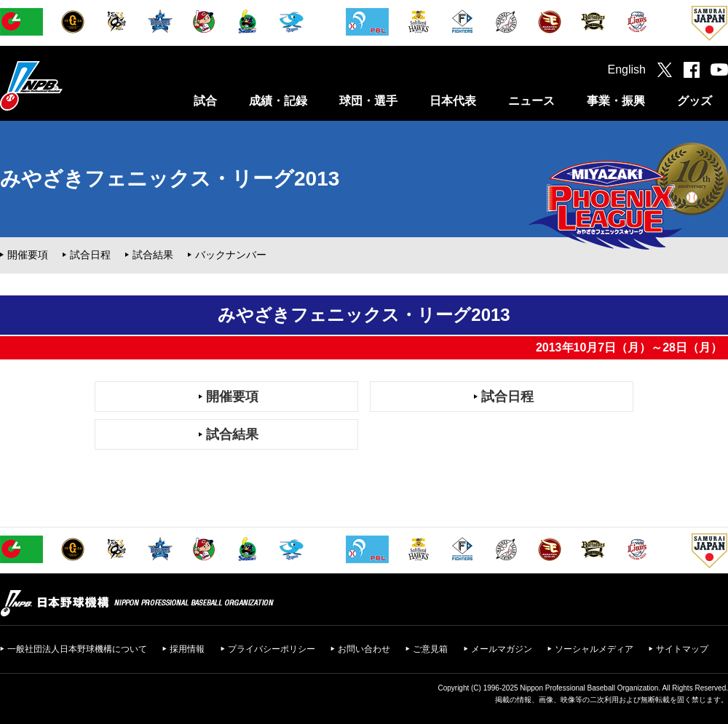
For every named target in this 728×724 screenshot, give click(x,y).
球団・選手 (368, 101)
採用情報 (187, 649)
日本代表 (453, 101)
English (627, 69)
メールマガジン (502, 649)
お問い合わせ (364, 649)
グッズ (695, 101)
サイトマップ (682, 649)
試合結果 (153, 255)
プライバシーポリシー (272, 649)
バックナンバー (231, 255)
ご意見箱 (430, 649)
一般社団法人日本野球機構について (77, 649)
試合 (205, 101)
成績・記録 (278, 101)
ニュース (531, 101)
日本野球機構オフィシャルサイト (68, 85)
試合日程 (90, 255)
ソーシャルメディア (594, 649)
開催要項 (28, 255)
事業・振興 (616, 101)
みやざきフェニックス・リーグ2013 (170, 179)
